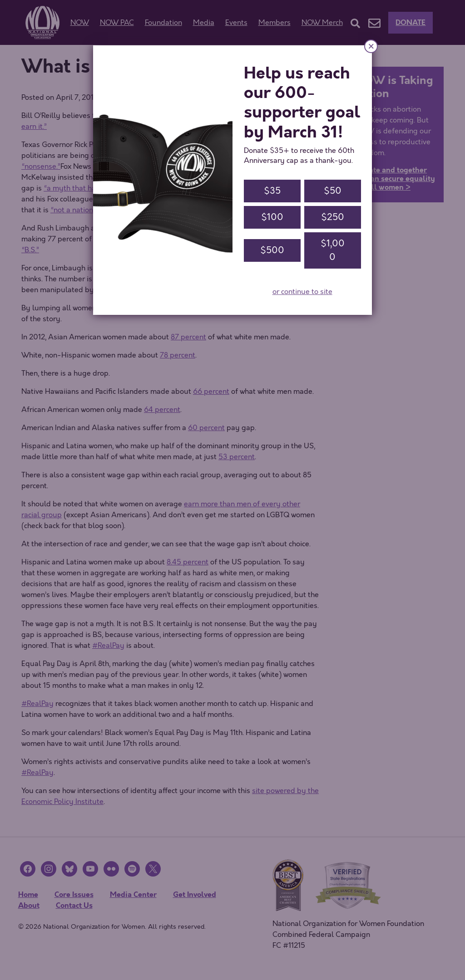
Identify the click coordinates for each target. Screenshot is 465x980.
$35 (272, 191)
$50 (333, 191)
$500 (272, 250)
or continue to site (302, 292)
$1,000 (333, 250)
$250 (333, 217)
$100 (272, 217)
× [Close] (371, 46)
